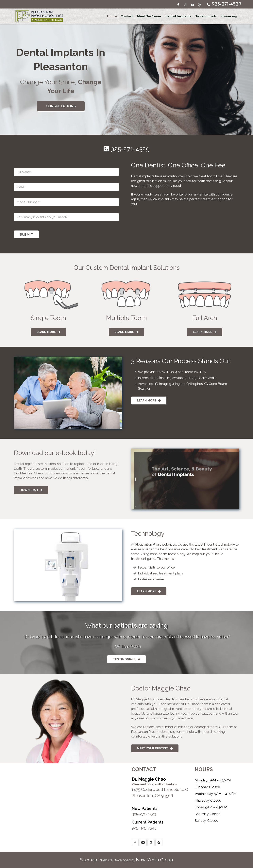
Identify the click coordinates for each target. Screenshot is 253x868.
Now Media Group (154, 860)
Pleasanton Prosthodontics (154, 784)
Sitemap (89, 860)
